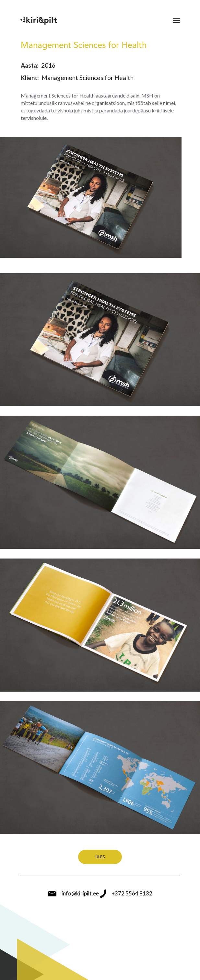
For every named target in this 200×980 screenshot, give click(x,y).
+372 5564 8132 (126, 894)
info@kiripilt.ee (73, 894)
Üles (100, 857)
